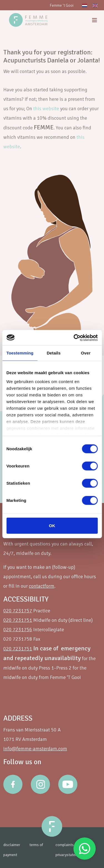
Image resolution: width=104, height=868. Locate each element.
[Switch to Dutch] (85, 5)
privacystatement (69, 855)
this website (46, 109)
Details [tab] (54, 353)
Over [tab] (86, 353)
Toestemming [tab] (20, 353)
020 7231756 (18, 630)
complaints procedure (73, 845)
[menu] (95, 20)
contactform (42, 586)
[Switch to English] (95, 5)
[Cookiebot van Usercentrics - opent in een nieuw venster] (74, 338)
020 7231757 (18, 611)
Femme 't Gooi (62, 5)
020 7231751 (18, 620)
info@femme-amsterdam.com (35, 749)
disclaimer (12, 845)
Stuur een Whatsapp (85, 849)
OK (52, 526)
